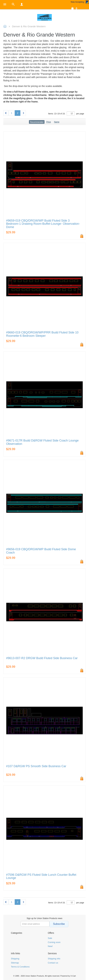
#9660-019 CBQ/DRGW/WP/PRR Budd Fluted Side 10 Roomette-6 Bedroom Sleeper (42, 334)
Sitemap (15, 963)
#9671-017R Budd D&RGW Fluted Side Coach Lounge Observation (42, 442)
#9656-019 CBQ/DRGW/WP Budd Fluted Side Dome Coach (41, 551)
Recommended (37, 122)
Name (57, 122)
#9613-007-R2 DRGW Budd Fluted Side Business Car (42, 658)
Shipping (15, 959)
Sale (50, 938)
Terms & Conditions (20, 967)
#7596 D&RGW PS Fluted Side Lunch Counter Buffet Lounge (41, 876)
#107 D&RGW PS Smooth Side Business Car (36, 766)
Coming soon (54, 942)
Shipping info (54, 959)
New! (50, 946)
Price (49, 122)
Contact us (53, 963)
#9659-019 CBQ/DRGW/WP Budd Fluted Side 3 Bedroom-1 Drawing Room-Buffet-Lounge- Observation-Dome (43, 224)
